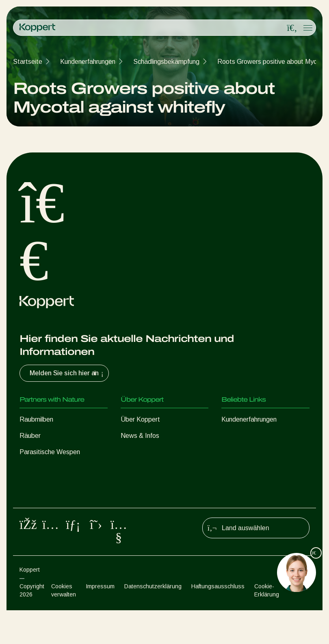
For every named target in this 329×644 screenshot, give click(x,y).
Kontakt (132, 468)
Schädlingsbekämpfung (166, 62)
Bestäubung (37, 517)
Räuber (30, 436)
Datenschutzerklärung (153, 620)
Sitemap (299, 620)
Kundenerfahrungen (88, 62)
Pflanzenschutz (41, 501)
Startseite (28, 62)
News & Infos (140, 436)
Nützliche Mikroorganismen (58, 484)
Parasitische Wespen (50, 452)
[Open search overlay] (292, 28)
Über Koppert (140, 419)
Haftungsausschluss (218, 620)
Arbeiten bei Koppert (150, 452)
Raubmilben (36, 419)
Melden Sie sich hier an (67, 373)
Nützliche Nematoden (51, 468)
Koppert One (240, 436)
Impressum (100, 620)
